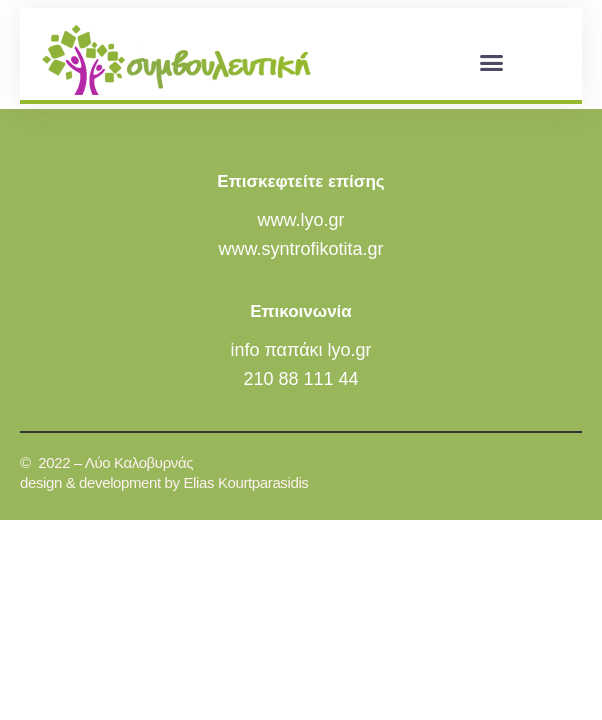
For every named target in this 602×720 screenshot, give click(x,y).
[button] (491, 62)
